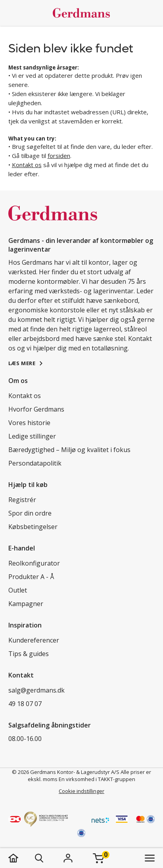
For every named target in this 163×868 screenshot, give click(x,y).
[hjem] (21, 858)
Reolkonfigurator (34, 563)
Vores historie (29, 423)
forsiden (59, 156)
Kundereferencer (34, 640)
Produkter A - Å (31, 577)
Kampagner (26, 604)
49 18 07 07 (25, 704)
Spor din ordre (30, 513)
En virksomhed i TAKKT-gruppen (97, 779)
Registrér (22, 500)
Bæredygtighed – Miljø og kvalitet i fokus (69, 450)
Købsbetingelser (33, 527)
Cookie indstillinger (81, 791)
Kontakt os (27, 165)
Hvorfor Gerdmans (36, 409)
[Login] (68, 858)
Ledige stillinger (32, 436)
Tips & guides (29, 654)
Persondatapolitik (35, 463)
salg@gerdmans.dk (36, 690)
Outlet (18, 590)
